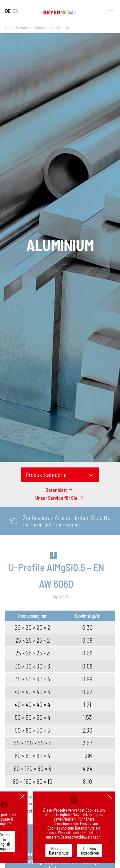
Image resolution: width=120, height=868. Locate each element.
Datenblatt (60, 490)
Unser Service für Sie (60, 498)
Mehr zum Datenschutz (59, 851)
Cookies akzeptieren (90, 851)
